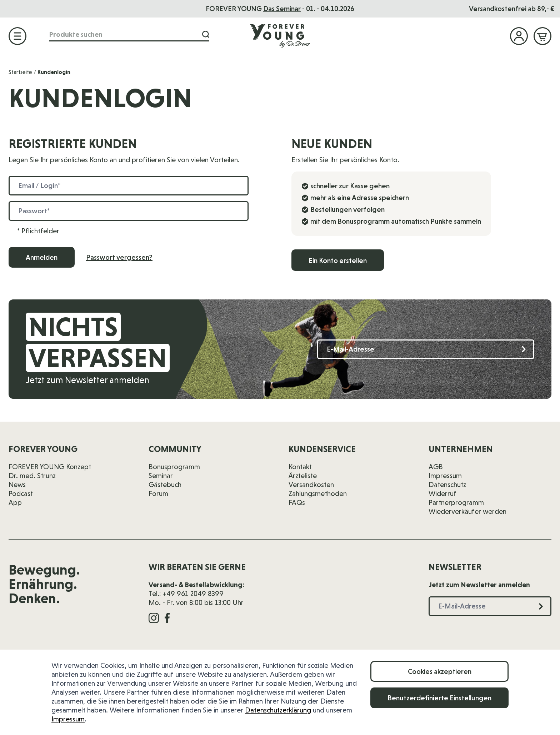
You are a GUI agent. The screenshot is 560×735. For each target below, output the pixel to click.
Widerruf (442, 493)
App (15, 502)
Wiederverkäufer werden (467, 511)
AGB (436, 467)
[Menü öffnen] (17, 36)
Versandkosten (311, 485)
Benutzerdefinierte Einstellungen (439, 698)
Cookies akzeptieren (440, 671)
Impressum (68, 719)
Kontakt (300, 467)
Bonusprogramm (174, 467)
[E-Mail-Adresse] (426, 349)
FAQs (297, 502)
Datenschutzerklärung (278, 710)
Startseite (20, 72)
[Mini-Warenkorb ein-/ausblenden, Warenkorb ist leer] (542, 36)
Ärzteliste (303, 476)
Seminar (161, 476)
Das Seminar (282, 9)
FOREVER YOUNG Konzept (50, 467)
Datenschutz (447, 485)
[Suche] (206, 34)
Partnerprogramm (456, 502)
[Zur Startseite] (280, 36)
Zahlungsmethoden (318, 493)
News (17, 485)
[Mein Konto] (519, 36)
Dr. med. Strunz (32, 476)
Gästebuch (165, 485)
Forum (158, 493)
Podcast (21, 493)
